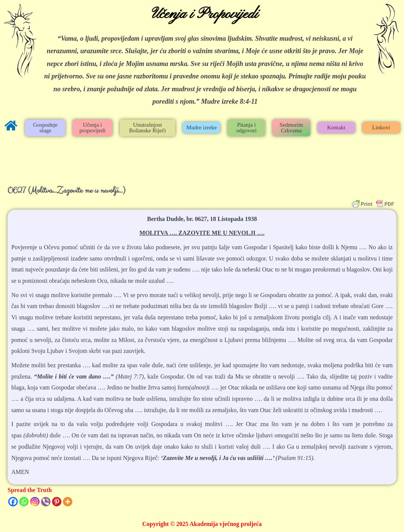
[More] (68, 502)
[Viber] (46, 502)
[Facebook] (13, 502)
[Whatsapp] (24, 502)
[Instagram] (35, 502)
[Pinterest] (57, 502)
